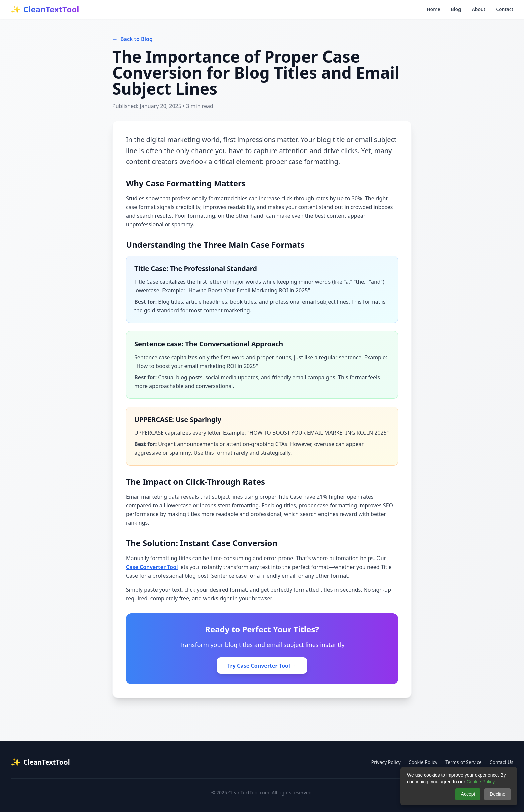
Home (433, 9)
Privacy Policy (386, 762)
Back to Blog (133, 39)
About (479, 9)
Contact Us (501, 762)
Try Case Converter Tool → (262, 666)
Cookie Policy (423, 762)
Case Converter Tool (152, 567)
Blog (456, 9)
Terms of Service (464, 762)
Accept (468, 794)
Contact (505, 9)
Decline (497, 794)
